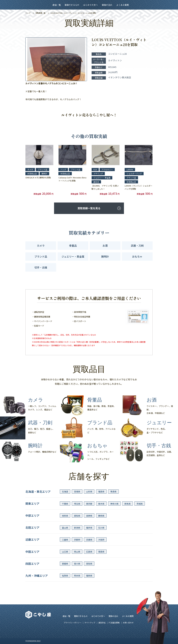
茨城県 (140, 504)
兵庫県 (89, 540)
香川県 (77, 563)
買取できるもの (72, 5)
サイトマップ (90, 623)
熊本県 (77, 575)
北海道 (65, 491)
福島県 (101, 491)
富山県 (65, 528)
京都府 (77, 540)
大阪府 (101, 540)
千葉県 (65, 504)
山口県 (65, 552)
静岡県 (101, 516)
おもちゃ (137, 256)
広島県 (89, 552)
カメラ (41, 245)
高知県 (89, 563)
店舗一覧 (57, 5)
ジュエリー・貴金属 (73, 256)
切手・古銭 (41, 267)
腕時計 (105, 256)
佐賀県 (65, 575)
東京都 (89, 504)
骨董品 (73, 245)
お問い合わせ (128, 623)
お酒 (105, 245)
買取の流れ (107, 5)
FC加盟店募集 (114, 623)
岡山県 (77, 552)
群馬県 (128, 504)
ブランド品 (41, 256)
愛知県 (77, 516)
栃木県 (101, 504)
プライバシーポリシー (72, 623)
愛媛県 (65, 563)
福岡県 (89, 575)
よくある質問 (123, 5)
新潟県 (77, 528)
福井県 (89, 528)
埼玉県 (77, 504)
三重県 (65, 540)
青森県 (113, 491)
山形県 (89, 491)
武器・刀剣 (137, 245)
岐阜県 (65, 516)
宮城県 (77, 491)
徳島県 (101, 552)
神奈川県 (114, 504)
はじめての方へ (91, 5)
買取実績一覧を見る (89, 208)
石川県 (101, 528)
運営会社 (102, 623)
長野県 (89, 516)
